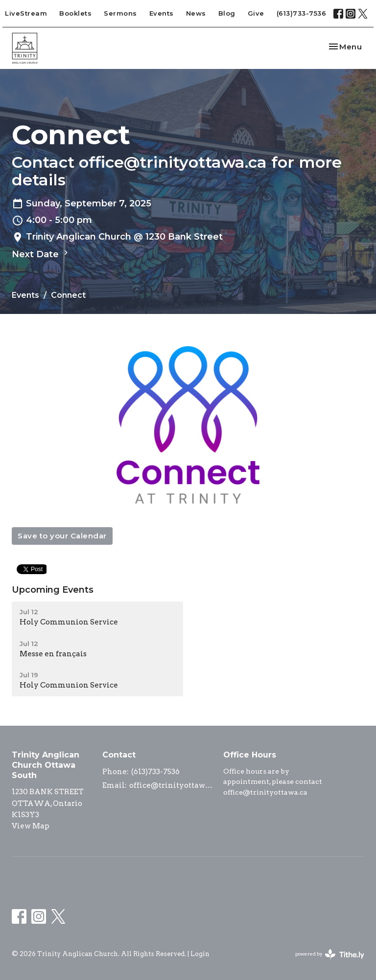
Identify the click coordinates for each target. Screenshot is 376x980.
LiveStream (26, 13)
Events (162, 13)
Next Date (41, 254)
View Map (31, 826)
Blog (227, 13)
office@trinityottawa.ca (171, 785)
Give (256, 13)
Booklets (75, 13)
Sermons (120, 13)
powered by (330, 954)
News (196, 13)
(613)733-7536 (302, 13)
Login (200, 954)
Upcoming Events (53, 590)
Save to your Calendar (62, 536)
